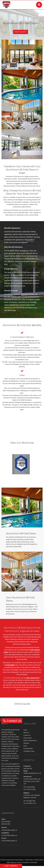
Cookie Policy (29, 860)
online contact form (32, 678)
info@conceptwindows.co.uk (32, 773)
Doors (25, 746)
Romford (10, 742)
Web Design (11, 862)
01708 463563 (30, 787)
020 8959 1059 (31, 801)
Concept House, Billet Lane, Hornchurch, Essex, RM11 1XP (32, 781)
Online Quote (28, 738)
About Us (26, 733)
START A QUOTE (21, 32)
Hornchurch (5, 734)
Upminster (13, 734)
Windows (26, 743)
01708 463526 (10, 665)
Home (25, 730)
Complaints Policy (29, 751)
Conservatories (28, 748)
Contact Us (27, 735)
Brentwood (5, 744)
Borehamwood (13, 744)
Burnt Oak (11, 737)
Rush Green (15, 739)
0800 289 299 (28, 768)
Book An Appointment (30, 740)
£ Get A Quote (11, 866)
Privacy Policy (39, 860)
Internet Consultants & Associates (27, 862)
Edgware (10, 732)
